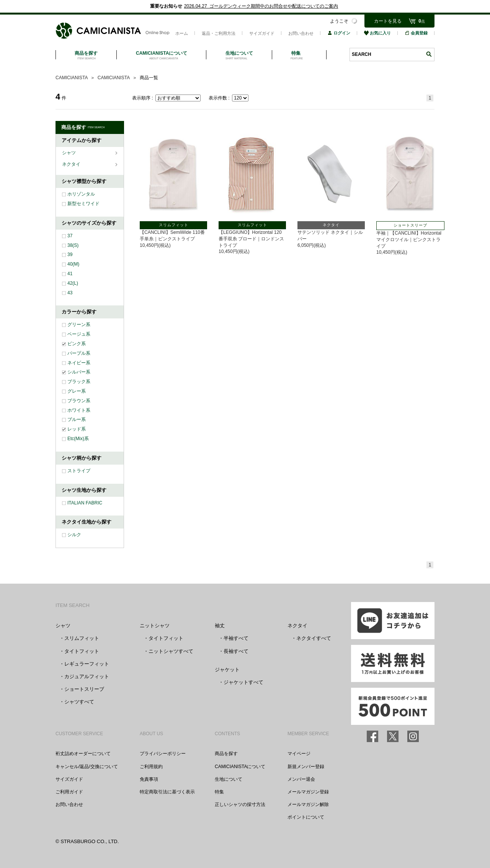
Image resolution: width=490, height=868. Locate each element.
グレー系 (77, 391)
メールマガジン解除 (308, 804)
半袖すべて (236, 638)
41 (70, 274)
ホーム (182, 33)
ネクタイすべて (314, 638)
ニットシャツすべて (171, 651)
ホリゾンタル (81, 194)
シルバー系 (79, 372)
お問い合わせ (301, 33)
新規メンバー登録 (306, 767)
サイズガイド (262, 33)
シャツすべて (79, 702)
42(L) (73, 283)
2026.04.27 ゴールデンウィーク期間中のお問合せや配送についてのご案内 (261, 6)
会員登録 (416, 33)
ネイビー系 (79, 363)
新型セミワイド (83, 204)
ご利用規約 (151, 767)
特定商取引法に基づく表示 (167, 792)
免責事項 (149, 779)
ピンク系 (77, 344)
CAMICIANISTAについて (240, 767)
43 (70, 293)
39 (70, 255)
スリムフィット (82, 638)
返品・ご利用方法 (219, 33)
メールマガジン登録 (308, 792)
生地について (229, 779)
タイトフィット (82, 651)
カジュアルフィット (87, 676)
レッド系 (77, 429)
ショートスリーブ (84, 689)
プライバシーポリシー (163, 754)
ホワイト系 (79, 410)
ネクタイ (72, 164)
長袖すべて (236, 651)
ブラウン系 (79, 401)
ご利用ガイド (69, 792)
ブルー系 (77, 419)
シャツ (69, 153)
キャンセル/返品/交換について (87, 767)
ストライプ (79, 471)
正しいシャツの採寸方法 (240, 804)
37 (70, 236)
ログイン (339, 33)
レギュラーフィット (87, 664)
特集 (219, 792)
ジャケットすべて (243, 682)
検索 (429, 54)
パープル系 (79, 353)
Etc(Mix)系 (78, 439)
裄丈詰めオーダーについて (83, 754)
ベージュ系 (79, 334)
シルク (74, 535)
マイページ (299, 754)
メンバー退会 (301, 779)
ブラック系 (79, 382)
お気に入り (377, 33)
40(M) (73, 264)
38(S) (73, 245)
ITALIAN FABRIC (85, 503)
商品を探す (226, 754)
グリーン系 (79, 325)
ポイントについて (306, 817)
